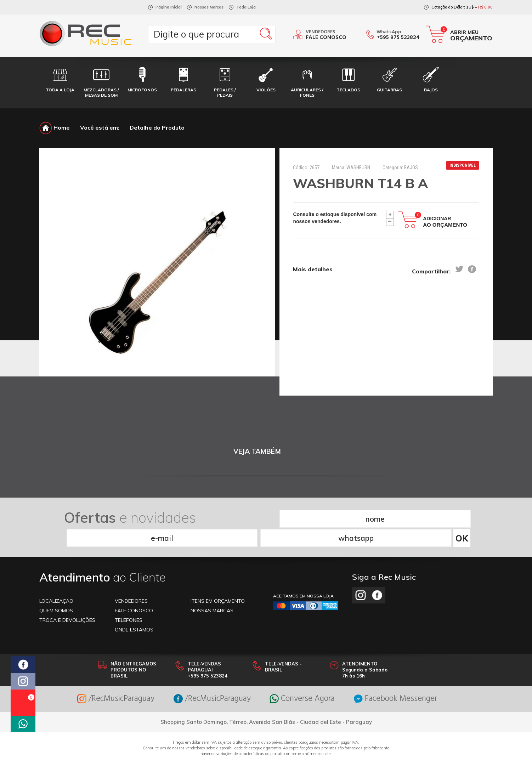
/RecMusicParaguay (109, 679)
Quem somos (56, 591)
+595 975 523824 (398, 38)
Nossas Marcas (209, 7)
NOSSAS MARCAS (212, 591)
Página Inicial (169, 7)
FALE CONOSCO (134, 591)
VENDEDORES (131, 581)
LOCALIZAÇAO (56, 581)
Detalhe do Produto (157, 127)
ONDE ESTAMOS (134, 610)
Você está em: (100, 127)
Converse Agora (305, 679)
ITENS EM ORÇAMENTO (218, 581)
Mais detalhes (313, 270)
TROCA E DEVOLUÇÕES (67, 600)
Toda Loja (246, 7)
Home (55, 127)
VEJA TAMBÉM (257, 451)
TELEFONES (129, 600)
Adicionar (445, 222)
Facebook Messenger (403, 679)
